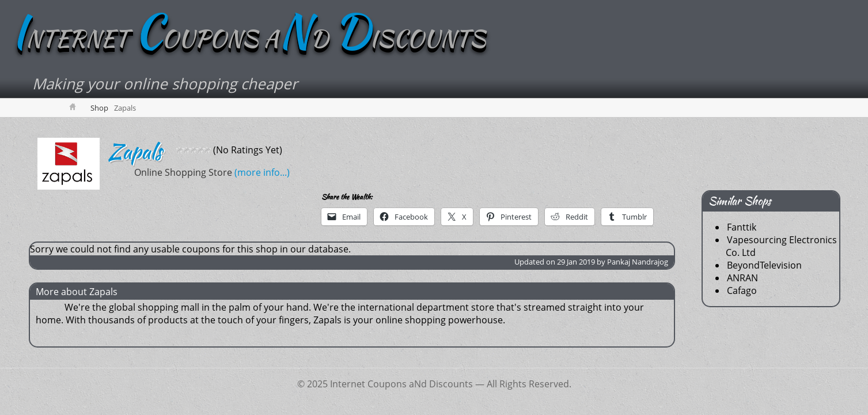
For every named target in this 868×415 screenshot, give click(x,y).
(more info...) (200, 172)
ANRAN (742, 278)
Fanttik (742, 227)
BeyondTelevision (764, 265)
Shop (99, 108)
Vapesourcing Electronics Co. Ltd (781, 246)
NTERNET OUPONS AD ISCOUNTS (249, 39)
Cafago (742, 290)
